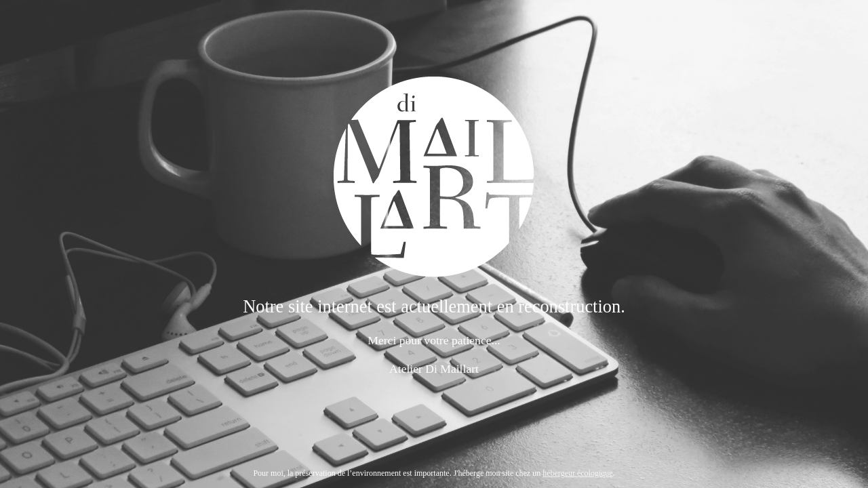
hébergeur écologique (577, 473)
